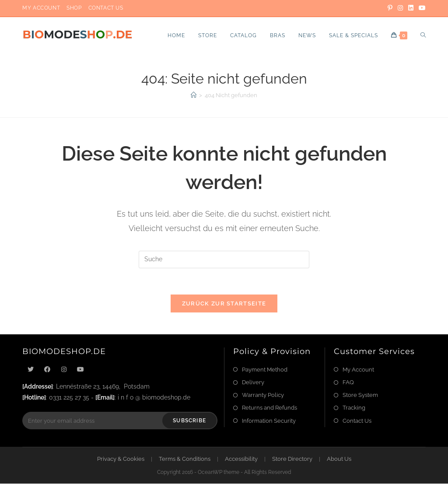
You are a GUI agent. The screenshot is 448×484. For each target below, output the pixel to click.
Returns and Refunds (269, 408)
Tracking (354, 408)
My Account (41, 8)
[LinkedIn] (411, 8)
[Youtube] (80, 370)
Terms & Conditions (185, 459)
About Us (339, 459)
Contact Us (106, 8)
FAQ (348, 382)
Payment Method (265, 370)
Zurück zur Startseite (224, 303)
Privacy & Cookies (121, 459)
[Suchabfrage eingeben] (224, 260)
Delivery (253, 382)
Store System (360, 395)
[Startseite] (194, 95)
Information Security (269, 421)
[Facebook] (47, 370)
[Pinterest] (390, 8)
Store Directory (292, 459)
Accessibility (241, 459)
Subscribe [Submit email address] (189, 421)
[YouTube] (421, 8)
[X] (31, 370)
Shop (74, 8)
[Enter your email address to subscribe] (120, 421)
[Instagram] (400, 8)
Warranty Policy (263, 395)
